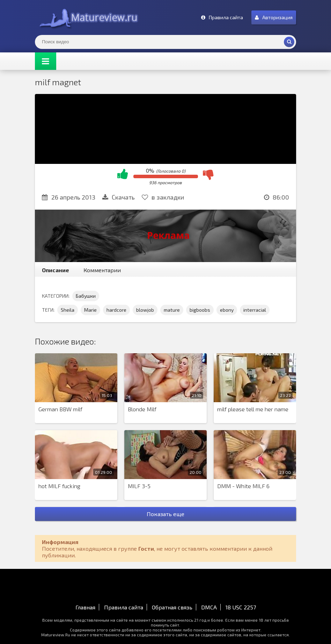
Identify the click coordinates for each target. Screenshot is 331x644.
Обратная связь (172, 607)
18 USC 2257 (241, 607)
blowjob (145, 310)
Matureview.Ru (87, 17)
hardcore (116, 310)
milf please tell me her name (253, 409)
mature (172, 310)
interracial (255, 310)
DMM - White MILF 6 (243, 486)
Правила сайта (124, 607)
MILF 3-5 (139, 486)
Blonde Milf (142, 409)
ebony (227, 310)
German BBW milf (60, 409)
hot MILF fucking (59, 486)
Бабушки (86, 296)
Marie (90, 310)
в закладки (163, 197)
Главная (85, 607)
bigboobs (200, 310)
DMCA (209, 607)
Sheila (68, 310)
